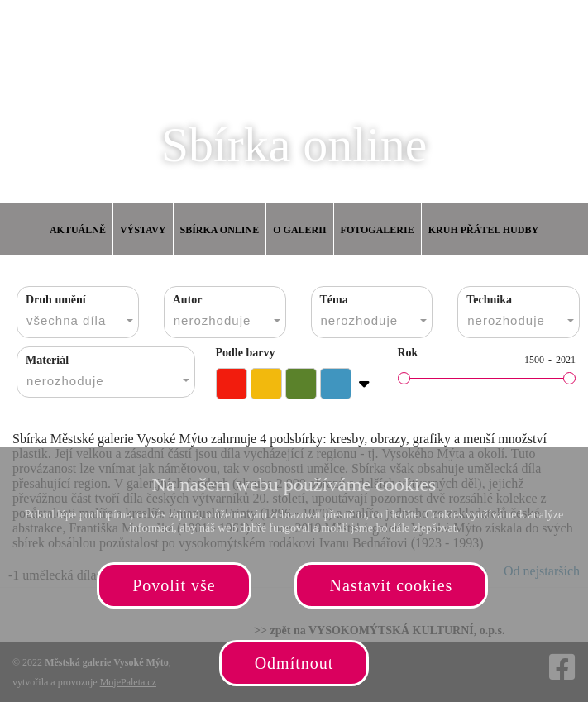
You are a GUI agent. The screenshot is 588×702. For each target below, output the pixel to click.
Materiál (47, 360)
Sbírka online (220, 230)
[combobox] (78, 312)
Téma (334, 300)
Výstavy (143, 230)
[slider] (404, 378)
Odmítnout (294, 663)
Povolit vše (174, 585)
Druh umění (56, 300)
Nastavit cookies (392, 585)
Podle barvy (246, 353)
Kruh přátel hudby (483, 230)
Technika (489, 300)
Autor (188, 300)
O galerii (299, 230)
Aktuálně (78, 230)
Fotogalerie (378, 230)
